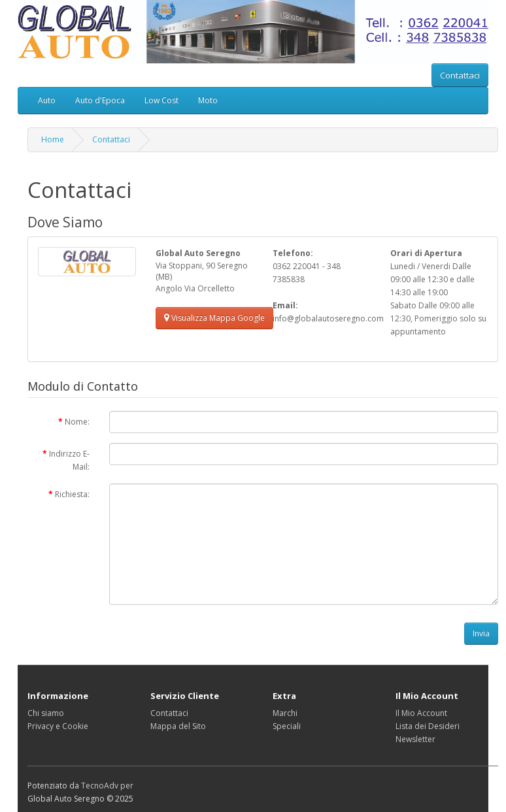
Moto (208, 100)
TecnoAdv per (107, 786)
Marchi (285, 713)
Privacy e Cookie (58, 726)
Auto (47, 100)
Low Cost (161, 100)
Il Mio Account (421, 713)
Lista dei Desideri (428, 726)
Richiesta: (72, 494)
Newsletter (415, 739)
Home (53, 139)
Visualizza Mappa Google (214, 318)
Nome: (77, 422)
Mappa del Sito (178, 726)
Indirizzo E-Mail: (69, 460)
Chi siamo (46, 713)
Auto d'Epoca (100, 100)
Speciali (287, 726)
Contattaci (460, 75)
